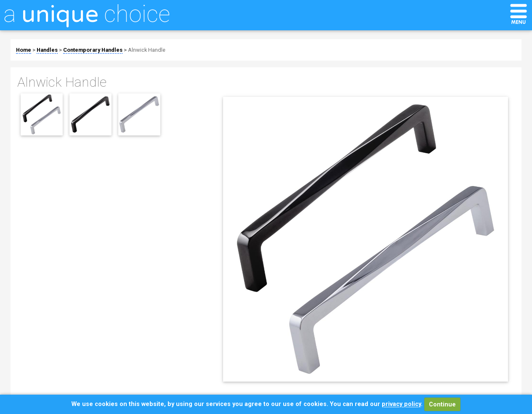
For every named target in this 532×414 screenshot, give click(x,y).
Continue (442, 405)
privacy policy (401, 405)
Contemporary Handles (93, 50)
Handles (47, 50)
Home (24, 50)
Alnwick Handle (147, 50)
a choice (87, 14)
